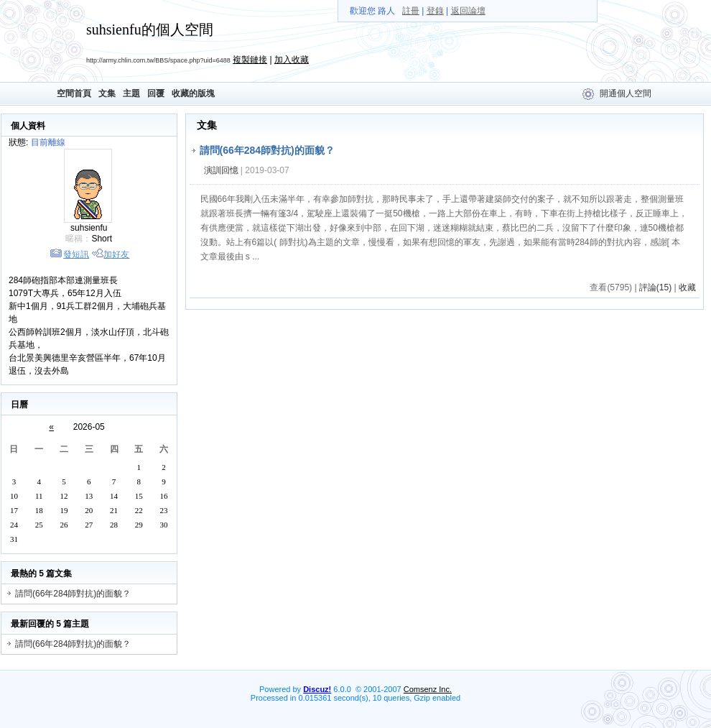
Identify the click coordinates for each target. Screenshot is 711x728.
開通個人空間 (626, 93)
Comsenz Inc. (428, 689)
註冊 (411, 11)
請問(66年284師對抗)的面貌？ (73, 594)
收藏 (687, 287)
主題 (131, 93)
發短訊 (76, 254)
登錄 (435, 11)
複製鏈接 (250, 60)
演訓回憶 (221, 170)
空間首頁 (74, 93)
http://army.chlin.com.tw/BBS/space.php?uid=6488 (158, 60)
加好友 (116, 254)
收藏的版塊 (193, 93)
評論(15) (655, 287)
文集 (107, 93)
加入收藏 (292, 60)
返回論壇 (468, 11)
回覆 (156, 93)
